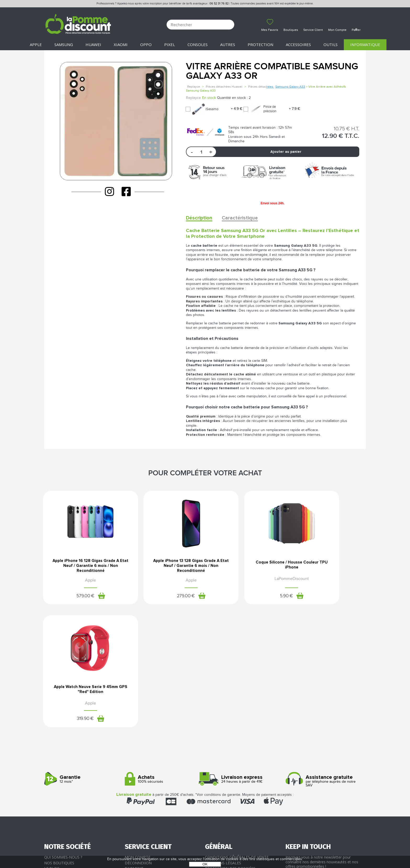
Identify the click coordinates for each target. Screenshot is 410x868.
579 (76, 598)
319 (323, 598)
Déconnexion (138, 745)
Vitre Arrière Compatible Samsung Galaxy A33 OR (272, 71)
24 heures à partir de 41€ (243, 661)
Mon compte (138, 739)
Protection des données (230, 750)
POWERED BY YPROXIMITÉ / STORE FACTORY (205, 849)
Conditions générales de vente (237, 739)
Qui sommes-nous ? (63, 739)
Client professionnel (147, 767)
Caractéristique (243, 218)
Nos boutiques (59, 745)
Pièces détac (261, 87)
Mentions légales (223, 745)
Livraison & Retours (145, 756)
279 (158, 598)
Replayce (194, 87)
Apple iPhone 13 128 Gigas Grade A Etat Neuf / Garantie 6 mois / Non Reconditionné (164, 567)
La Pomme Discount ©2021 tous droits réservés (205, 841)
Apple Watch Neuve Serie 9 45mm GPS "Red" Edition (329, 565)
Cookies (213, 756)
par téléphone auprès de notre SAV (324, 663)
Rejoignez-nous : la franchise (74, 756)
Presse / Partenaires (225, 762)
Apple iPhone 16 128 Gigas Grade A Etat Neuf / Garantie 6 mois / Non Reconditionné (81, 567)
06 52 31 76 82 (219, 4)
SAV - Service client (144, 762)
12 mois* (82, 661)
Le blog (52, 750)
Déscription (200, 218)
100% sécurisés (163, 661)
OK (205, 864)
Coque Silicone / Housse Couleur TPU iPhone (246, 565)
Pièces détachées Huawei (224, 87)
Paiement (134, 750)
